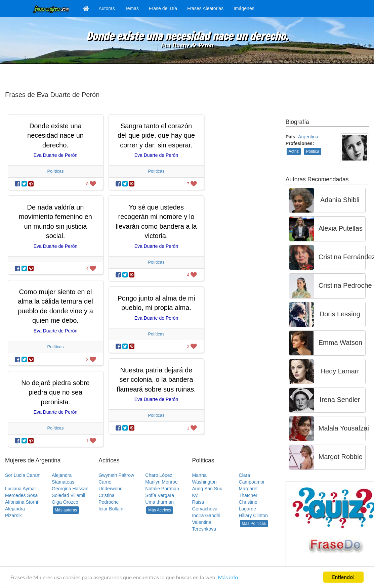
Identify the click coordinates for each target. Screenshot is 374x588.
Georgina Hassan (70, 489)
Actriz (294, 151)
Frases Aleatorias (205, 8)
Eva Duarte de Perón (187, 45)
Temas (132, 8)
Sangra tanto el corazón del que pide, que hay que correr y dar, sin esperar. (156, 135)
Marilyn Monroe (161, 482)
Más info (228, 577)
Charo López (159, 475)
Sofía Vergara (160, 495)
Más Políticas (254, 524)
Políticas (55, 171)
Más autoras (66, 510)
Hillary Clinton (253, 515)
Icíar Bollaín (111, 509)
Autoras (107, 8)
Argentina (308, 137)
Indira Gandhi (206, 515)
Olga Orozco (65, 502)
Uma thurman (159, 502)
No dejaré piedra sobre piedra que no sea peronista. (55, 392)
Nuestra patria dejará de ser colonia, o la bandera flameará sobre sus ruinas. (156, 380)
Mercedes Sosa (21, 495)
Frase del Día (163, 8)
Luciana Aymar (20, 489)
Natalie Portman (162, 489)
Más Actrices (160, 510)
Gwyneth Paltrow (116, 475)
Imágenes (244, 8)
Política (313, 151)
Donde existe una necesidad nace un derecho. (55, 135)
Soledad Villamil (68, 495)
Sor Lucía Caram (23, 475)
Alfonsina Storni (22, 502)
